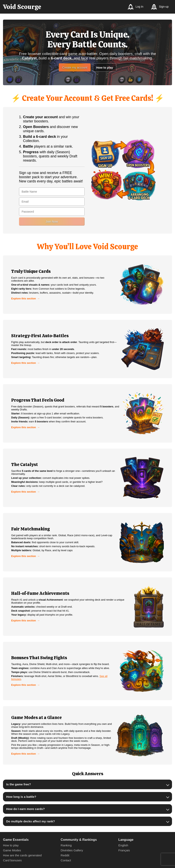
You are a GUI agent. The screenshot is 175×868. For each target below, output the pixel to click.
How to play (105, 67)
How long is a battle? (21, 797)
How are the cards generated (22, 855)
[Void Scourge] (22, 7)
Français (124, 850)
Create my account (75, 67)
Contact (66, 860)
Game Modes (12, 850)
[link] (87, 285)
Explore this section (24, 298)
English (123, 845)
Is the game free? (18, 784)
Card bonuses (12, 860)
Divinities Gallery (72, 850)
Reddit (65, 855)
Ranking (66, 845)
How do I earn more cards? (25, 809)
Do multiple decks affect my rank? (30, 821)
